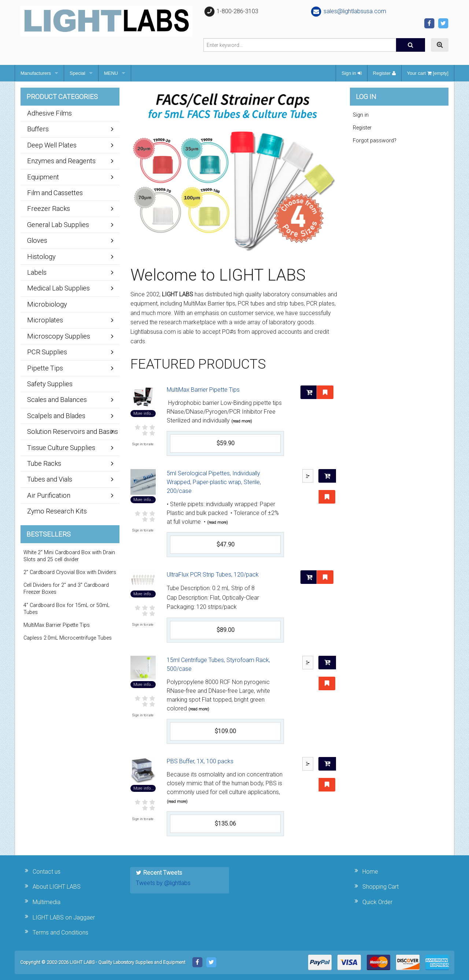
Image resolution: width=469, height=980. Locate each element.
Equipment (43, 177)
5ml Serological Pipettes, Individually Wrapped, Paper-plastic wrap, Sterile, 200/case (214, 482)
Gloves (37, 240)
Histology (41, 257)
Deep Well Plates (52, 145)
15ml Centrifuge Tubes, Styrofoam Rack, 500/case (218, 664)
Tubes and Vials (50, 479)
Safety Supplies (50, 384)
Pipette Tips (45, 368)
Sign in (351, 73)
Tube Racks (44, 463)
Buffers (38, 129)
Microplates (45, 320)
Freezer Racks (49, 209)
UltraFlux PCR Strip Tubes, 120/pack (213, 575)
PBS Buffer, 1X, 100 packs (200, 761)
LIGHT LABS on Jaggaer (64, 917)
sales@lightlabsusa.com (348, 11)
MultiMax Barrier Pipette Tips (203, 390)
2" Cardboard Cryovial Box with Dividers (70, 572)
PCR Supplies (47, 352)
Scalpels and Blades (56, 416)
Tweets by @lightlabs (163, 883)
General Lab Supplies (58, 225)
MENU (111, 73)
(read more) (242, 421)
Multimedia (47, 902)
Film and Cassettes (55, 193)
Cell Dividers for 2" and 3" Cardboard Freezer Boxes (66, 589)
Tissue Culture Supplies (61, 448)
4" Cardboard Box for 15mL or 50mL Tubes (67, 609)
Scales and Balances (57, 400)
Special (77, 73)
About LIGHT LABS (57, 887)
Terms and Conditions (60, 933)
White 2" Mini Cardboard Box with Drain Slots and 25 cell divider (69, 556)
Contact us (47, 872)
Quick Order (377, 902)
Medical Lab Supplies (58, 288)
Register (384, 73)
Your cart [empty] (428, 73)
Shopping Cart (381, 887)
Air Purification (49, 495)
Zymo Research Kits (57, 511)
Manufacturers (36, 73)
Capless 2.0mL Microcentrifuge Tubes (68, 638)
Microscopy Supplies (59, 336)
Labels (37, 272)
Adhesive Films (49, 113)
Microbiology (47, 304)
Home (370, 872)
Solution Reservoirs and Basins (73, 432)
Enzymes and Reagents (61, 161)
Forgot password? (375, 141)
